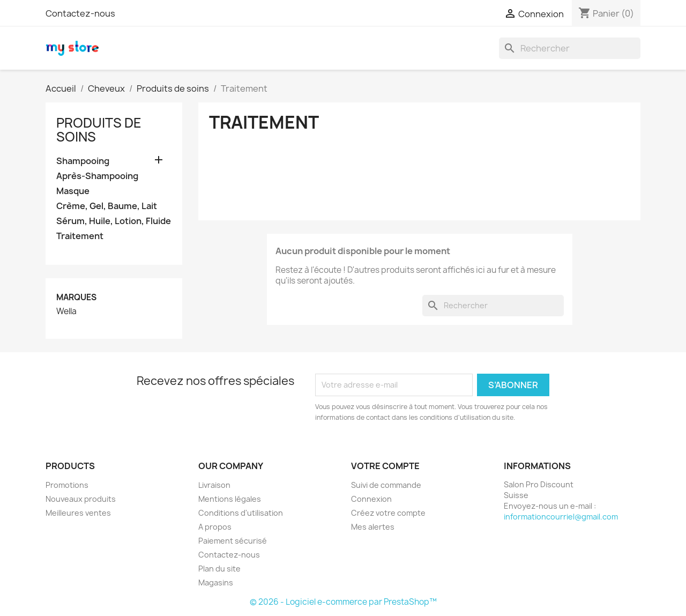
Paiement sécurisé (233, 541)
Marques (76, 297)
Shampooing (83, 161)
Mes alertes (373, 527)
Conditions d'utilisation (241, 513)
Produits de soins (99, 130)
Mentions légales (230, 499)
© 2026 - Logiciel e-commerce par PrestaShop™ (343, 602)
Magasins (216, 582)
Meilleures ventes (78, 513)
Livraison (214, 485)
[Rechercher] (570, 48)
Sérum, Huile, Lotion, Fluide (114, 221)
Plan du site (219, 569)
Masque (73, 191)
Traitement (80, 236)
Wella (66, 311)
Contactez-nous (80, 13)
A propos (215, 527)
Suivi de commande (386, 485)
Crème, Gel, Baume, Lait (107, 206)
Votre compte (385, 466)
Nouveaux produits (81, 499)
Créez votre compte (388, 513)
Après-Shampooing (97, 176)
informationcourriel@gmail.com (561, 517)
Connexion (371, 499)
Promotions (67, 485)
